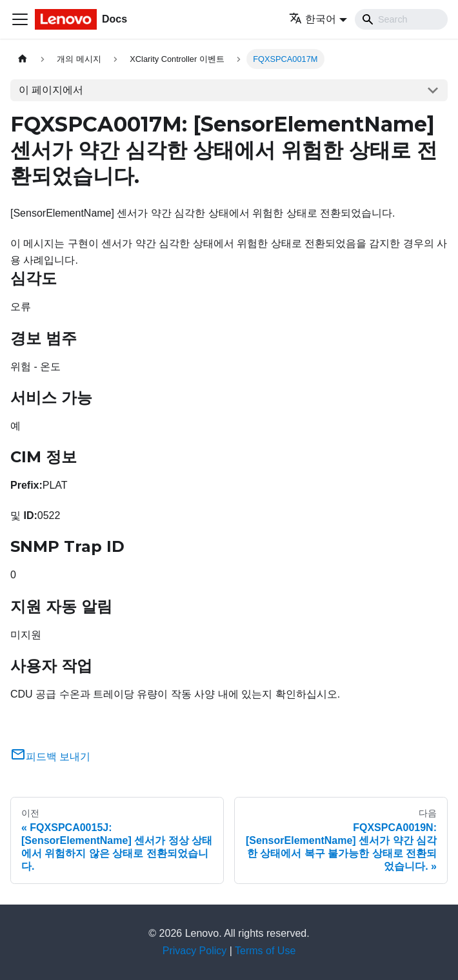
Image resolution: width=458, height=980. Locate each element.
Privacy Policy (195, 951)
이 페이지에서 (51, 90)
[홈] (23, 59)
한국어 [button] (313, 19)
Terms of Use (265, 951)
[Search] (401, 19)
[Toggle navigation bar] (20, 19)
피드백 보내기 (50, 757)
